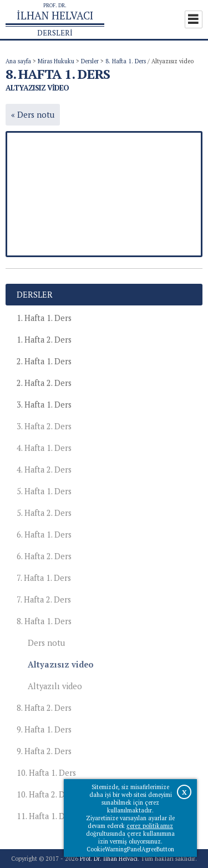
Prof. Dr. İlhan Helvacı (109, 859)
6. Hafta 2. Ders (44, 556)
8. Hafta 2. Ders (44, 708)
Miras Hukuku (56, 61)
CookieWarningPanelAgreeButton (130, 849)
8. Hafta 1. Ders (126, 61)
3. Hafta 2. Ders (44, 426)
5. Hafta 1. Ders (44, 491)
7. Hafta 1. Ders (44, 578)
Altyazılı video (55, 686)
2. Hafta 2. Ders (44, 383)
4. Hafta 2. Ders (44, 470)
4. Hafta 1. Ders (44, 448)
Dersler (90, 61)
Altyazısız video (61, 664)
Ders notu (46, 643)
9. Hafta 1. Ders (44, 729)
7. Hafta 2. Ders (44, 599)
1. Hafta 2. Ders (44, 340)
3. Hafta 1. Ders (44, 405)
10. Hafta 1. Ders (46, 773)
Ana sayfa (18, 61)
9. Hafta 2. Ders (44, 751)
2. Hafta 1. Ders (44, 361)
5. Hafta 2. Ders (44, 513)
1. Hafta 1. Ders (44, 318)
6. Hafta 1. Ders (44, 535)
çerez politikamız (150, 826)
